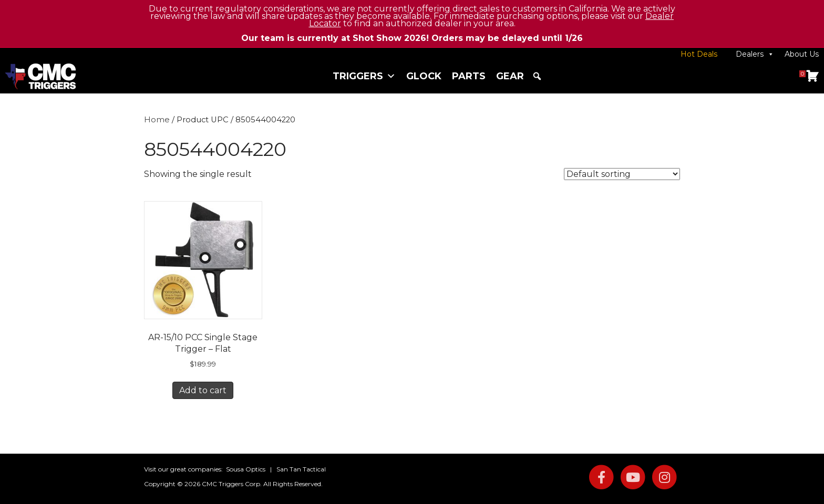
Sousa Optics (246, 469)
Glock (424, 76)
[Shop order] (622, 174)
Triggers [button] (364, 76)
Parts (469, 76)
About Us (802, 54)
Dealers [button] (755, 54)
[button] (537, 76)
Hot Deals (699, 54)
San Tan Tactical (301, 469)
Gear (510, 76)
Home (157, 120)
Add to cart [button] (203, 390)
